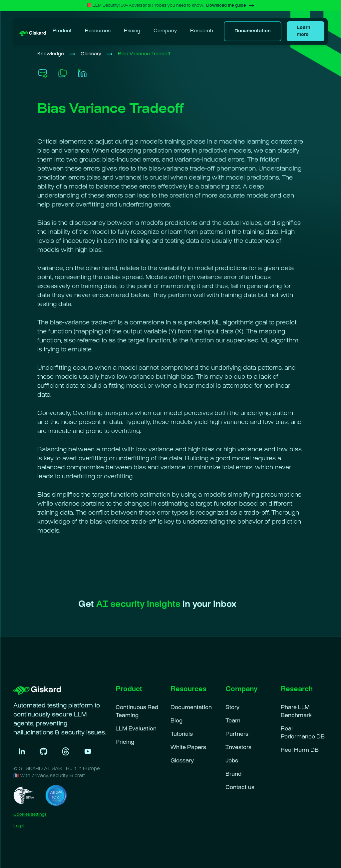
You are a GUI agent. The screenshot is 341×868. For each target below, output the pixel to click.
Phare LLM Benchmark (296, 712)
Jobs (232, 761)
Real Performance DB (303, 733)
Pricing (132, 31)
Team (233, 721)
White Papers (188, 748)
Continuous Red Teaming (137, 712)
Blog (176, 721)
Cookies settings (30, 815)
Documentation (191, 708)
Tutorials (182, 735)
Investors (238, 748)
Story (232, 708)
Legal (19, 826)
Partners (237, 735)
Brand (233, 775)
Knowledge (51, 54)
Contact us (240, 788)
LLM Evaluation (136, 729)
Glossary (91, 54)
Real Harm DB (300, 751)
